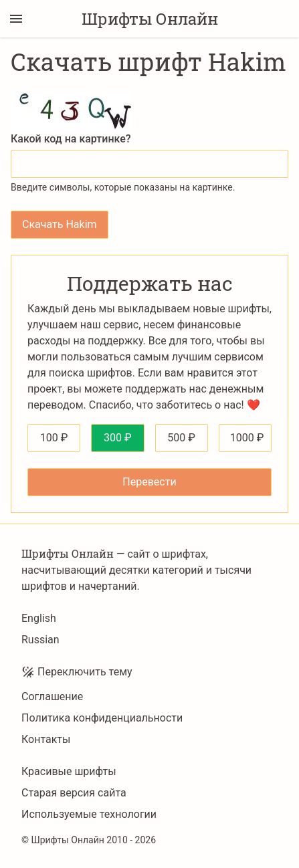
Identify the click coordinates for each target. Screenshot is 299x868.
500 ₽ (181, 438)
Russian (40, 640)
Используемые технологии (89, 814)
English (39, 618)
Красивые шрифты (69, 771)
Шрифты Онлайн (150, 19)
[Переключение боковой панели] (16, 19)
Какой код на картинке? (71, 139)
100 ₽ (54, 438)
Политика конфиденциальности (102, 718)
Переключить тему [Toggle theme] (77, 672)
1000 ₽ (247, 438)
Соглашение (52, 696)
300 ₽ (118, 438)
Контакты (46, 739)
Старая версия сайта (74, 793)
